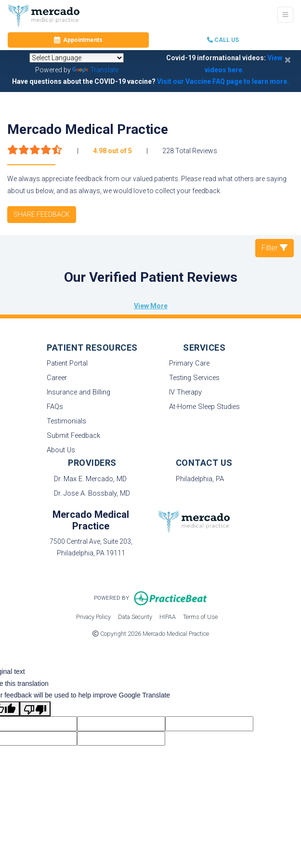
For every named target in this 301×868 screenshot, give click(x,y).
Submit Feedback (73, 436)
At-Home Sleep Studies (204, 407)
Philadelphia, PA (200, 479)
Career (57, 378)
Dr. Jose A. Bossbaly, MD (92, 493)
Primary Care (189, 363)
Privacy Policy (93, 616)
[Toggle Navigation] (285, 15)
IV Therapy (185, 392)
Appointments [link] (78, 40)
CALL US (223, 40)
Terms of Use (200, 616)
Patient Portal (67, 363)
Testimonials (66, 421)
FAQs (55, 407)
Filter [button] (275, 248)
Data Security (135, 616)
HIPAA (168, 616)
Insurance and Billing (79, 392)
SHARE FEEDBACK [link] (42, 214)
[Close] (288, 60)
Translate (95, 70)
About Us (61, 450)
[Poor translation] (35, 709)
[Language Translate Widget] (77, 58)
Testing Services (194, 378)
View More (151, 306)
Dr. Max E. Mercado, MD (90, 479)
